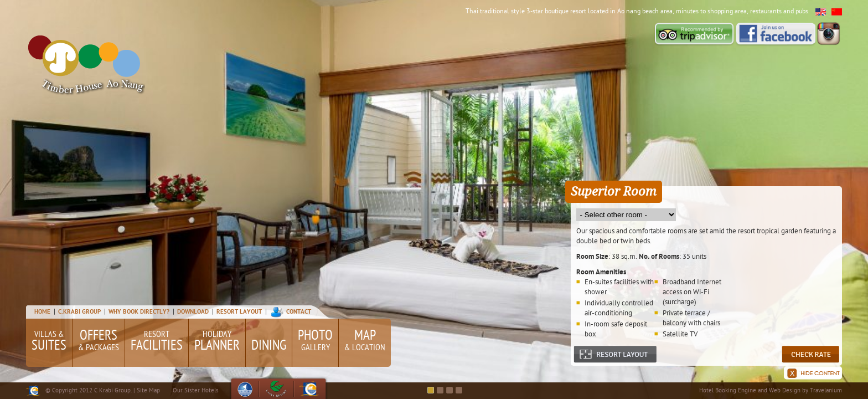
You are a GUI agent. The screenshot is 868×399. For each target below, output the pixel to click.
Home (42, 312)
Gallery (315, 341)
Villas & (49, 342)
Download (193, 312)
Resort (157, 342)
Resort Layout (239, 312)
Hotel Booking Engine (728, 391)
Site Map (148, 391)
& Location (365, 341)
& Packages (99, 341)
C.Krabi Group (79, 312)
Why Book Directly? (140, 312)
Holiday (217, 342)
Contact (299, 312)
